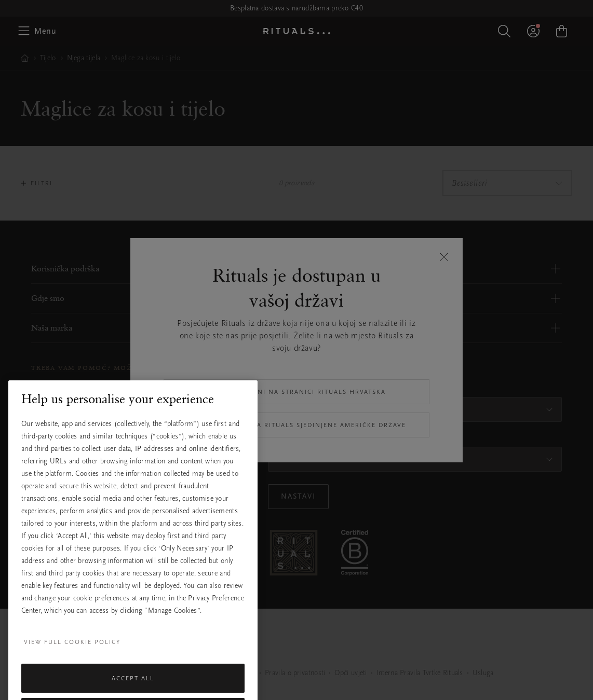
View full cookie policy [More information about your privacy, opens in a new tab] (72, 664)
